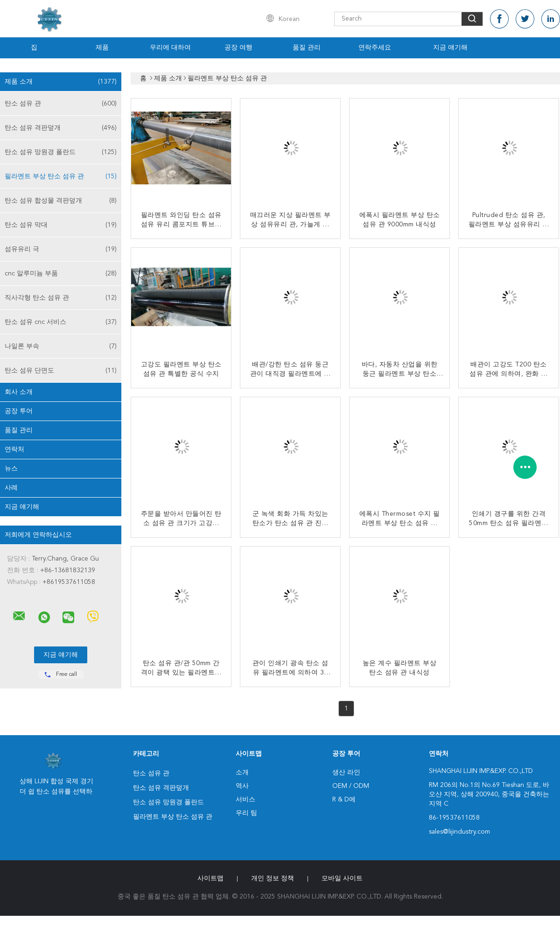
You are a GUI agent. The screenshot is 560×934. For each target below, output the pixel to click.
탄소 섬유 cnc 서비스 (61, 322)
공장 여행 (238, 48)
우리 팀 (246, 813)
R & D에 (344, 800)
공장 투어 (19, 411)
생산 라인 (346, 772)
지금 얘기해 (450, 48)
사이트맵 (210, 878)
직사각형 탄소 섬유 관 (61, 298)
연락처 (14, 449)
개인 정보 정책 (273, 878)
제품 (102, 48)
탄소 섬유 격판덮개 (61, 128)
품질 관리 (307, 48)
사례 (11, 488)
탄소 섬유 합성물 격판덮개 (61, 201)
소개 (242, 772)
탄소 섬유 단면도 (61, 371)
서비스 (245, 800)
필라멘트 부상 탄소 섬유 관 (61, 176)
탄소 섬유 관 (61, 104)
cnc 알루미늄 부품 (61, 274)
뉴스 (11, 469)
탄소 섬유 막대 (61, 225)
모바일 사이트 (342, 878)
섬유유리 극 (61, 249)
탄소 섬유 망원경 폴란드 (61, 152)
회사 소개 (19, 392)
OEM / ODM (351, 786)
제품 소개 (61, 82)
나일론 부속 (61, 346)
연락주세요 (375, 48)
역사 (242, 786)
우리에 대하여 (170, 48)
